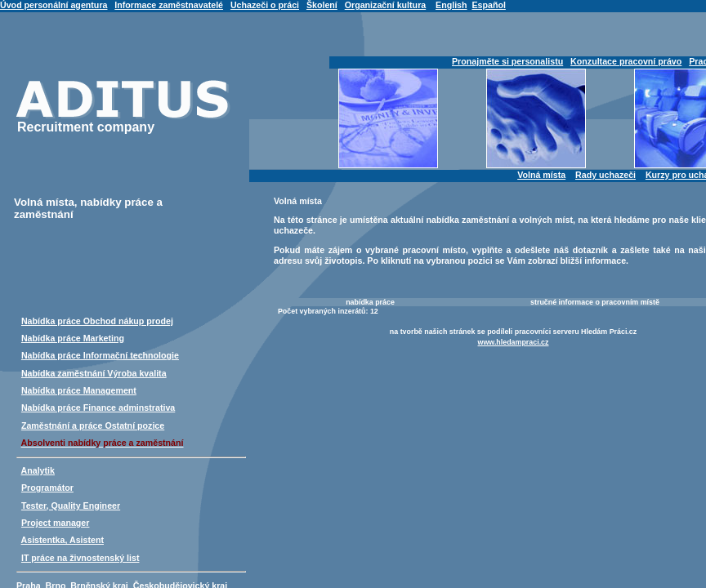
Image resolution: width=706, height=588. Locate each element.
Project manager (56, 523)
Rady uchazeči (605, 175)
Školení (322, 5)
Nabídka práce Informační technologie (100, 355)
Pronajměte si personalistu (507, 61)
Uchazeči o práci (265, 5)
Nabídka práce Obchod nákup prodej (97, 321)
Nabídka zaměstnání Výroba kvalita (94, 373)
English (451, 5)
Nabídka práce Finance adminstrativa (98, 408)
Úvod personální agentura (54, 5)
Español (488, 5)
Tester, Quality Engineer (71, 506)
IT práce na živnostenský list (80, 558)
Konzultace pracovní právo (626, 61)
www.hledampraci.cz (514, 342)
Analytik (38, 470)
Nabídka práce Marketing (73, 338)
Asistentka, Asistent (63, 540)
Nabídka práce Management (79, 390)
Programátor (47, 488)
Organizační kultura (385, 5)
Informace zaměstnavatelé (169, 5)
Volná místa (541, 175)
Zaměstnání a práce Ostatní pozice (93, 425)
